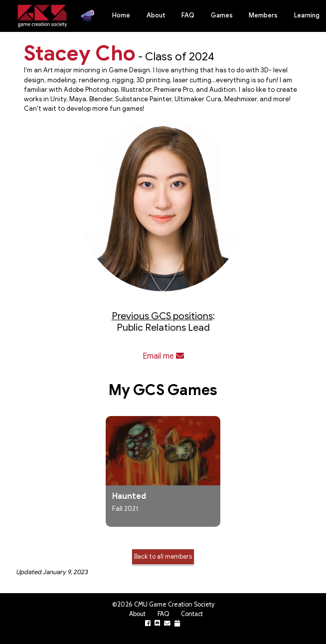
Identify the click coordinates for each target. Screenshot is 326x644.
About (156, 15)
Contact (192, 614)
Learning (307, 15)
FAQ (188, 15)
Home (121, 15)
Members (263, 15)
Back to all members (163, 556)
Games (222, 15)
